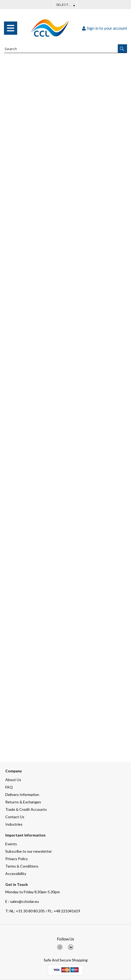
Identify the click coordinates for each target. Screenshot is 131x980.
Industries (14, 824)
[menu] (11, 28)
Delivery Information (22, 794)
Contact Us (15, 817)
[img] (60, 947)
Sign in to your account (105, 28)
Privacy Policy (17, 859)
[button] (122, 49)
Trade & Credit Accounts (26, 809)
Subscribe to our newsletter (29, 851)
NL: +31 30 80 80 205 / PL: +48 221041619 (43, 911)
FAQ (9, 787)
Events (11, 844)
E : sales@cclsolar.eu (22, 901)
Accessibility (16, 874)
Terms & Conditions (22, 866)
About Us (13, 780)
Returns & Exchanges (23, 802)
